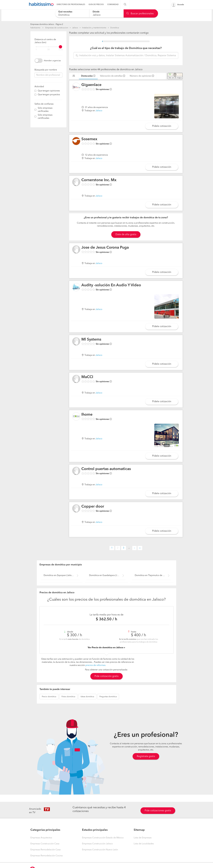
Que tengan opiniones (49, 91)
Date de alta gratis (126, 234)
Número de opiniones (141, 76)
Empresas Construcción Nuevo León (100, 850)
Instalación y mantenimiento (94, 28)
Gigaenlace (91, 85)
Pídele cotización (162, 126)
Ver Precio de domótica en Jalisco (106, 648)
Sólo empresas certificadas (45, 117)
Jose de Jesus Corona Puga (105, 248)
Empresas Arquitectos (41, 838)
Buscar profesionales (140, 14)
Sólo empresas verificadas (45, 110)
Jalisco (75, 28)
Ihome (87, 415)
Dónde (96, 12)
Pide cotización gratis (106, 676)
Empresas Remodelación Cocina (47, 856)
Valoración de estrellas (111, 76)
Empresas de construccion (57, 28)
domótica (49, 697)
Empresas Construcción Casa (45, 844)
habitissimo (35, 28)
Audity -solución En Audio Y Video (111, 285)
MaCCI (87, 377)
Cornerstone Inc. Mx (99, 180)
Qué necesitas (65, 12)
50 (48, 50)
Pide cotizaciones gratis (158, 811)
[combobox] (72, 13)
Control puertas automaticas (106, 469)
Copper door (93, 507)
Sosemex (89, 139)
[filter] (48, 47)
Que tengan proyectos (49, 95)
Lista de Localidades (144, 844)
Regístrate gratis (146, 756)
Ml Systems (91, 340)
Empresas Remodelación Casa (46, 850)
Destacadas (87, 76)
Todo (61, 50)
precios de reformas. (96, 665)
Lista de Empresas (143, 838)
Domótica (115, 28)
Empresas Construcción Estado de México (103, 838)
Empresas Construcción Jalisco (97, 844)
